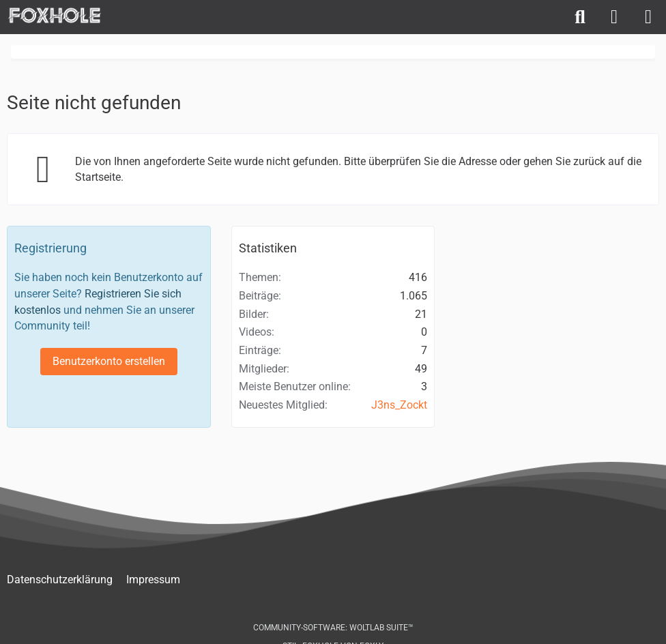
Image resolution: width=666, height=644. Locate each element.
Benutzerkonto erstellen (109, 361)
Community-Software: (333, 628)
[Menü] (648, 17)
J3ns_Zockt (399, 405)
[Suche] (580, 17)
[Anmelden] (614, 17)
